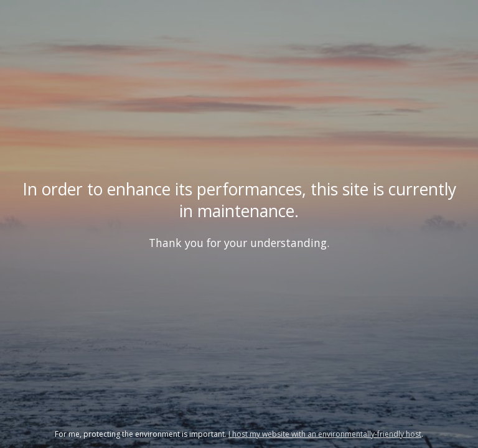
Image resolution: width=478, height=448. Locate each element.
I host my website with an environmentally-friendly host (325, 434)
